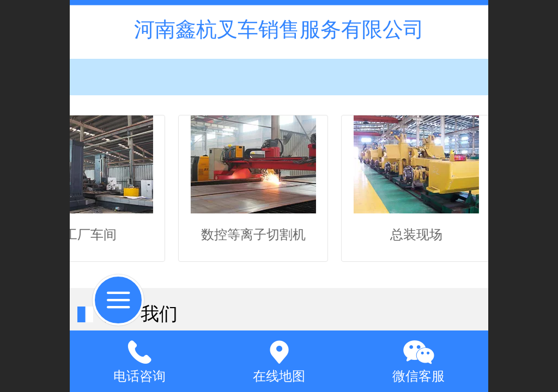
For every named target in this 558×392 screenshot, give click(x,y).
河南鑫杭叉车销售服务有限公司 (279, 29)
